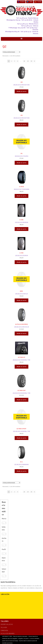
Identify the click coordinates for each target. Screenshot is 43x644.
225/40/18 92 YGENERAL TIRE (21, 421)
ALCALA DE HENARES (8, 634)
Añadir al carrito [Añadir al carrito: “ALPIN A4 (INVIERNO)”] (22, 333)
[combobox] (4, 523)
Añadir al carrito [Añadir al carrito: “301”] (22, 163)
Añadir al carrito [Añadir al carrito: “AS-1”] (22, 471)
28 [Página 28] (24, 61)
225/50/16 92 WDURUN (21, 215)
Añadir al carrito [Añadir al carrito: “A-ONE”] (22, 229)
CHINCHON (4, 630)
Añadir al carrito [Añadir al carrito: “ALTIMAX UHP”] (22, 400)
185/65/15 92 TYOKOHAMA (21, 182)
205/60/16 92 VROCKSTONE (21, 110)
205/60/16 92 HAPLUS (21, 284)
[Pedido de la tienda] (11, 52)
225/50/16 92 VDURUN (21, 248)
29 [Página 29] (28, 61)
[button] (22, 38)
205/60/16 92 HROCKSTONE (21, 77)
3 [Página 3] (15, 61)
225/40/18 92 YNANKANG (21, 457)
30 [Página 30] (31, 61)
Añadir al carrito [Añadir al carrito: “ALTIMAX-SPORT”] (22, 438)
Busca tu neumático (4, 508)
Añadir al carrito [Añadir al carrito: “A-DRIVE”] (22, 196)
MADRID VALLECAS (7, 624)
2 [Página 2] (12, 61)
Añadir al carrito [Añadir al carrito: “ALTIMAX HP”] (22, 367)
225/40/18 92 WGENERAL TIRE (21, 386)
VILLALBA (4, 627)
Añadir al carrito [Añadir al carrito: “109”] (22, 91)
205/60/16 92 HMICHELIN (21, 319)
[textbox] (4, 523)
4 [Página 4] (18, 61)
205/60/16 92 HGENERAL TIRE (21, 352)
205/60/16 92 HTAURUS (21, 146)
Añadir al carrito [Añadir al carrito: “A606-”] (22, 300)
